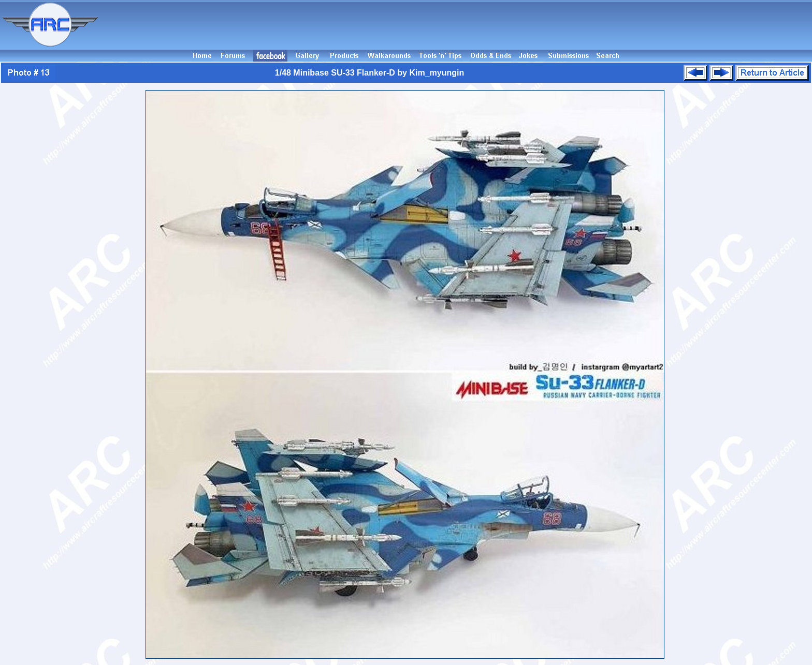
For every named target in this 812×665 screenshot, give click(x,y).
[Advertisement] (457, 25)
